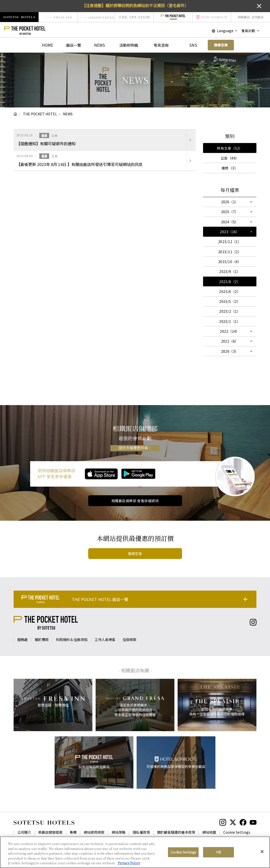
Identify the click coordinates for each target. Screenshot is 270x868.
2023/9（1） (230, 271)
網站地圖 (209, 832)
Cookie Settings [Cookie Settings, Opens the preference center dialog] (183, 852)
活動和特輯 (129, 45)
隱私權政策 (141, 832)
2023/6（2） (230, 291)
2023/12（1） (230, 242)
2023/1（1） (230, 321)
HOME (48, 45)
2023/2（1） (230, 311)
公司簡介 (24, 832)
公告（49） (230, 158)
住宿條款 (129, 640)
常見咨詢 (161, 45)
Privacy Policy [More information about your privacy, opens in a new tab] (129, 863)
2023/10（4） (230, 262)
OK (218, 852)
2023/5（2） (230, 301)
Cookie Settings (237, 832)
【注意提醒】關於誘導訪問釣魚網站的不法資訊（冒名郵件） (135, 5)
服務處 (22, 640)
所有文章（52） (230, 148)
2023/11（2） (230, 252)
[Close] (262, 852)
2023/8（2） (230, 282)
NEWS (100, 45)
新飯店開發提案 (50, 832)
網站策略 (119, 832)
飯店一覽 (74, 45)
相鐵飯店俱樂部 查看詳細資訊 (135, 501)
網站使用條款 (94, 832)
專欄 (73, 832)
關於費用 (42, 640)
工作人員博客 (105, 640)
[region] (135, 852)
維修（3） (230, 168)
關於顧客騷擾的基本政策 (176, 832)
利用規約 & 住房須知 (72, 640)
